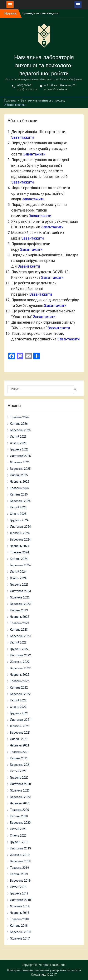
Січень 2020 (18, 836)
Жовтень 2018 (20, 906)
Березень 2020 (20, 823)
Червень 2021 (20, 745)
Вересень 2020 (20, 797)
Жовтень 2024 (20, 533)
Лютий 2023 (18, 642)
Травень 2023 (19, 623)
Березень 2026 (20, 430)
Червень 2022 (20, 675)
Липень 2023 (19, 610)
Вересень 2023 (20, 604)
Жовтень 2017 (20, 938)
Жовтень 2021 (20, 726)
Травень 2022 (19, 681)
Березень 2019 (20, 881)
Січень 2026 (18, 443)
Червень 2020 (20, 803)
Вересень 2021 (20, 733)
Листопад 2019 (20, 848)
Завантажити (23, 137)
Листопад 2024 (20, 527)
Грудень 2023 (19, 585)
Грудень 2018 (19, 893)
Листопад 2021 (20, 720)
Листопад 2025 (20, 456)
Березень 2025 (20, 501)
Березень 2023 (20, 636)
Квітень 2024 (19, 559)
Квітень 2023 (19, 630)
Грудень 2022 (19, 649)
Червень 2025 (20, 482)
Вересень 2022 (20, 668)
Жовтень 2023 (20, 597)
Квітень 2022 (19, 688)
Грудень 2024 (19, 520)
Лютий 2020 (18, 829)
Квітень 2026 (19, 424)
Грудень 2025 (19, 449)
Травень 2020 (19, 810)
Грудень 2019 (19, 842)
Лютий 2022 (18, 700)
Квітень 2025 (19, 494)
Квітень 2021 (19, 758)
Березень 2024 (20, 565)
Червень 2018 (20, 913)
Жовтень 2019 (20, 855)
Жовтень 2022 (20, 662)
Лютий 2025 (18, 507)
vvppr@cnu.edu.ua (27, 89)
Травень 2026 (19, 417)
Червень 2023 (20, 617)
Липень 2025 (19, 475)
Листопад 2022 (20, 655)
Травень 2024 (19, 552)
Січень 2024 (18, 578)
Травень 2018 (19, 919)
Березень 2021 (20, 765)
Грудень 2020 (19, 778)
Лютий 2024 (18, 572)
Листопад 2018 (20, 900)
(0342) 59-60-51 (25, 85)
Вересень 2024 (20, 540)
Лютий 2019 (18, 887)
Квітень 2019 (19, 874)
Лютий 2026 (18, 437)
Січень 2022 (18, 707)
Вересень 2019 (20, 861)
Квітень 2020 (19, 816)
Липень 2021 (19, 739)
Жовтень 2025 (20, 462)
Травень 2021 (19, 752)
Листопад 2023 (20, 591)
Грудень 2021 (19, 713)
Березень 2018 (20, 932)
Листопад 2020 (20, 784)
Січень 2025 (18, 514)
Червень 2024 (20, 546)
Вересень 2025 (20, 469)
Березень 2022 (20, 694)
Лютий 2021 (18, 771)
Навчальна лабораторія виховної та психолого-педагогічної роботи (44, 65)
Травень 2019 (19, 868)
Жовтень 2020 (20, 790)
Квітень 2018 (19, 926)
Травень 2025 (19, 488)
